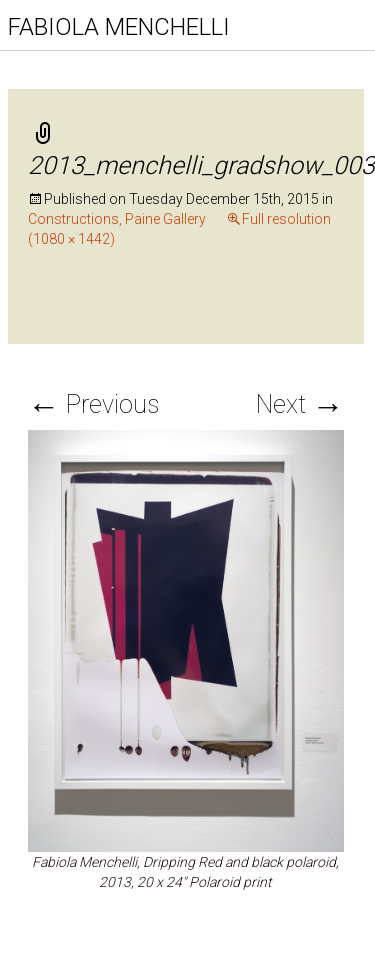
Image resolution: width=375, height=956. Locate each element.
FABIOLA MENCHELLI (119, 27)
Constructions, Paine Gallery (117, 219)
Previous (93, 404)
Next (300, 404)
